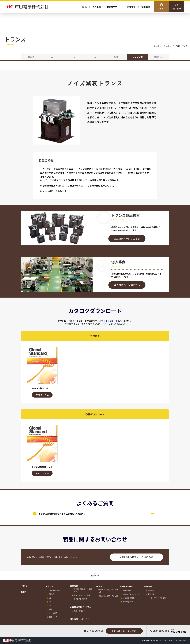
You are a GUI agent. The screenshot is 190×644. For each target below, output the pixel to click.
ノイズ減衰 (137, 57)
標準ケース (159, 57)
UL (53, 57)
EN (74, 57)
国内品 (31, 57)
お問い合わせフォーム (124, 631)
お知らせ (25, 592)
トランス (49, 586)
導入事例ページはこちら (127, 285)
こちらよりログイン (109, 321)
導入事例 (97, 7)
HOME (157, 46)
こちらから (120, 324)
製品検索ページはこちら (127, 238)
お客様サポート (126, 586)
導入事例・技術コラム (80, 619)
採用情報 (146, 7)
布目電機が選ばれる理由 (81, 607)
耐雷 (116, 57)
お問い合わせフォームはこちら (137, 557)
